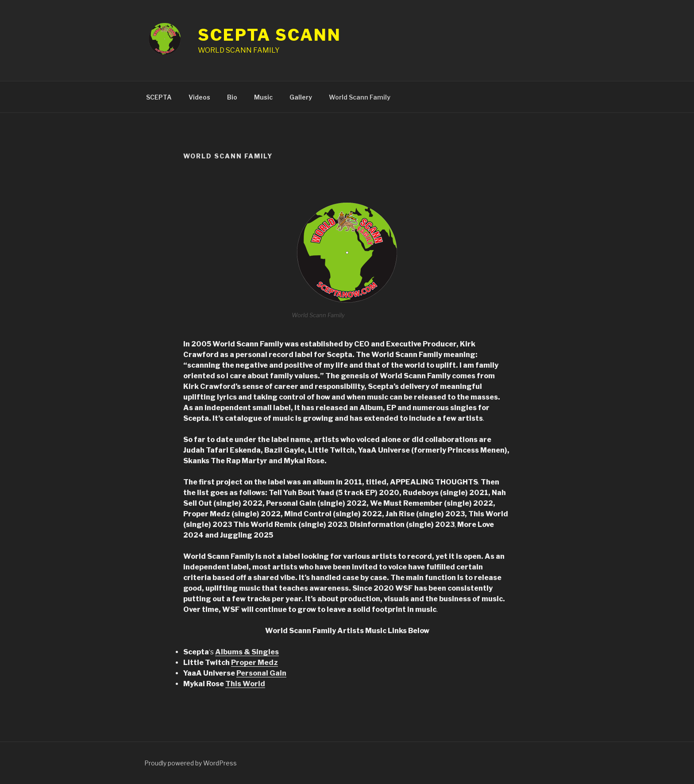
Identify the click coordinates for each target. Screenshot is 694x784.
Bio (232, 97)
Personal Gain (261, 673)
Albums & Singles (247, 652)
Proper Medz (254, 663)
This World (245, 684)
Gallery (301, 97)
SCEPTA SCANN (270, 35)
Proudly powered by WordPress (191, 763)
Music (263, 97)
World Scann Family (360, 97)
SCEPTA (159, 97)
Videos (199, 97)
